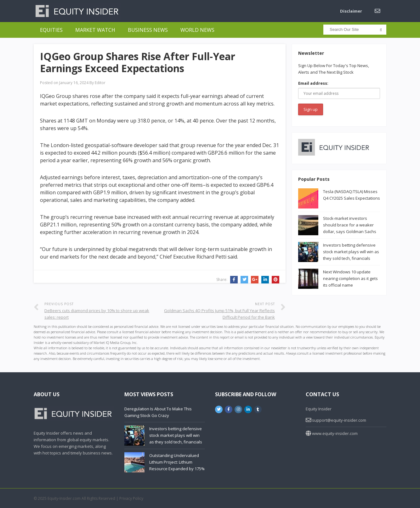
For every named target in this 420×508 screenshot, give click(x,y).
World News (197, 30)
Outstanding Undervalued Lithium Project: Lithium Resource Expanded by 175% (177, 462)
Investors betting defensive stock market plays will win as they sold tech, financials (351, 252)
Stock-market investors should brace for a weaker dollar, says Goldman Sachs (350, 225)
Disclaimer (351, 11)
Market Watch (95, 30)
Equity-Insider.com (64, 498)
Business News (148, 30)
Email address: (313, 83)
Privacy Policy (131, 498)
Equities (51, 30)
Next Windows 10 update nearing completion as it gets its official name (350, 278)
